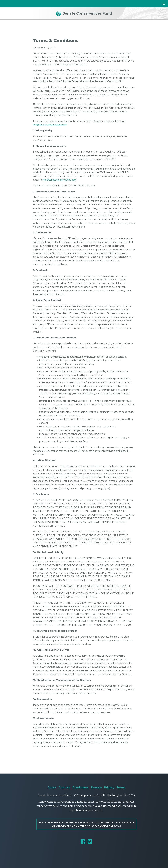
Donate (96, 787)
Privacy (109, 787)
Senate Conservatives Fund (84, 13)
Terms (121, 787)
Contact (64, 787)
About (52, 787)
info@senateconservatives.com (50, 125)
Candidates (81, 787)
